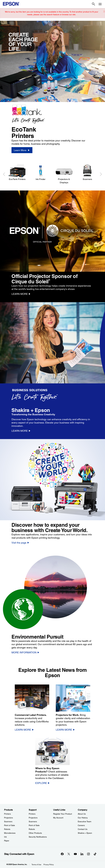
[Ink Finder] (41, 172)
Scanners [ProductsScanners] (8, 822)
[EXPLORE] (43, 783)
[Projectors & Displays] (64, 174)
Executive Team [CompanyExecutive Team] (85, 822)
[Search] (94, 4)
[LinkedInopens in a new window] (82, 854)
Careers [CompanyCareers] (81, 825)
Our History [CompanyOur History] (83, 818)
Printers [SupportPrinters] (32, 814)
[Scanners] (87, 172)
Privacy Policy (49, 865)
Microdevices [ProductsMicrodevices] (10, 833)
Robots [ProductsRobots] (7, 829)
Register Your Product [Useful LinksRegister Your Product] (63, 814)
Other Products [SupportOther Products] (35, 833)
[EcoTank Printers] (17, 172)
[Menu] (100, 4)
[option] (52, 90)
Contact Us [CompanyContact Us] (83, 829)
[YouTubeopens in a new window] (75, 854)
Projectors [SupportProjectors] (33, 818)
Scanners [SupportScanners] (33, 822)
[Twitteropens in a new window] (69, 854)
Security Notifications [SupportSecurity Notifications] (38, 837)
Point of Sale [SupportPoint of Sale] (34, 825)
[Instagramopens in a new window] (88, 854)
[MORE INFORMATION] (25, 652)
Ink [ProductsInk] (5, 837)
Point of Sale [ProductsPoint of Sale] (10, 825)
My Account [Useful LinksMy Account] (58, 818)
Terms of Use (36, 865)
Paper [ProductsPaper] (7, 841)
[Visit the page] (20, 543)
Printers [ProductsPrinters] (7, 814)
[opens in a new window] (95, 854)
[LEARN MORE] (21, 294)
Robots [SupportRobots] (32, 829)
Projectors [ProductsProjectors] (8, 818)
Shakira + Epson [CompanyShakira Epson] (85, 833)
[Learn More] (22, 150)
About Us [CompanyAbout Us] (82, 814)
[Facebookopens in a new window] (62, 854)
